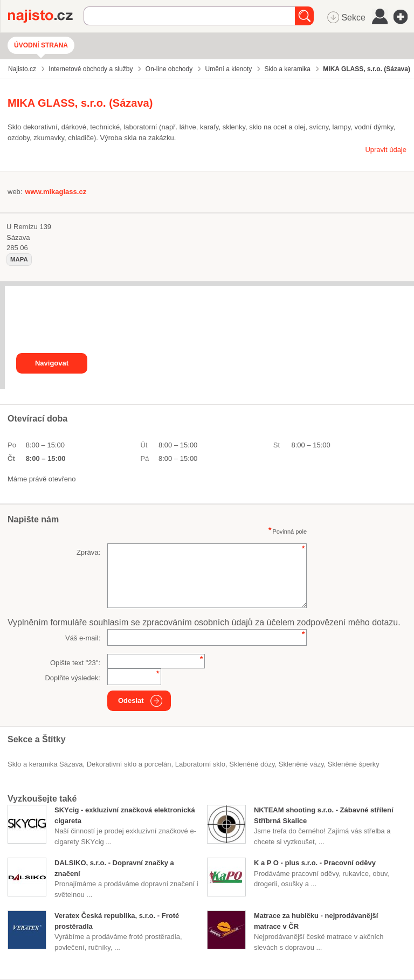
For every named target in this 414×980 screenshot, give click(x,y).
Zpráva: (88, 552)
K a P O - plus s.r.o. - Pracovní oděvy (315, 863)
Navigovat (52, 363)
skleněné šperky (354, 764)
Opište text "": (75, 663)
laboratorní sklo (200, 764)
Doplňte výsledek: (73, 678)
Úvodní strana (41, 45)
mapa (19, 259)
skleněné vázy (301, 764)
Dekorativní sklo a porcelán (129, 764)
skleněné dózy (252, 764)
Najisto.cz (46, 16)
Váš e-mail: (83, 638)
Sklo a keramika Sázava (45, 764)
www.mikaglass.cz (56, 192)
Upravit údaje (386, 150)
